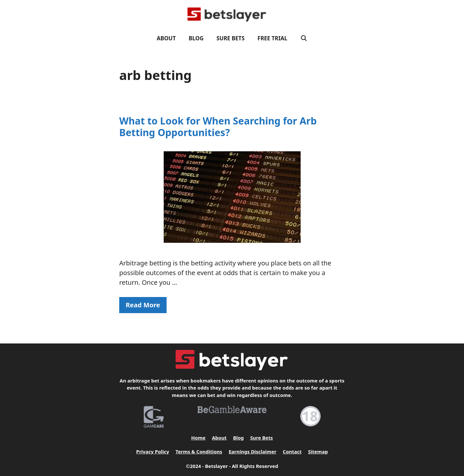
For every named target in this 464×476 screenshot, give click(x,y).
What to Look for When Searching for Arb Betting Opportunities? (218, 127)
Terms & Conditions (199, 451)
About (166, 38)
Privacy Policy (153, 451)
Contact (292, 451)
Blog (196, 38)
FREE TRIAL (272, 38)
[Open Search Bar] (304, 38)
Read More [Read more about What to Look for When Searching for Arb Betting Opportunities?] (143, 305)
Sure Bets (231, 38)
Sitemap (318, 451)
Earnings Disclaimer (253, 451)
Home (198, 438)
